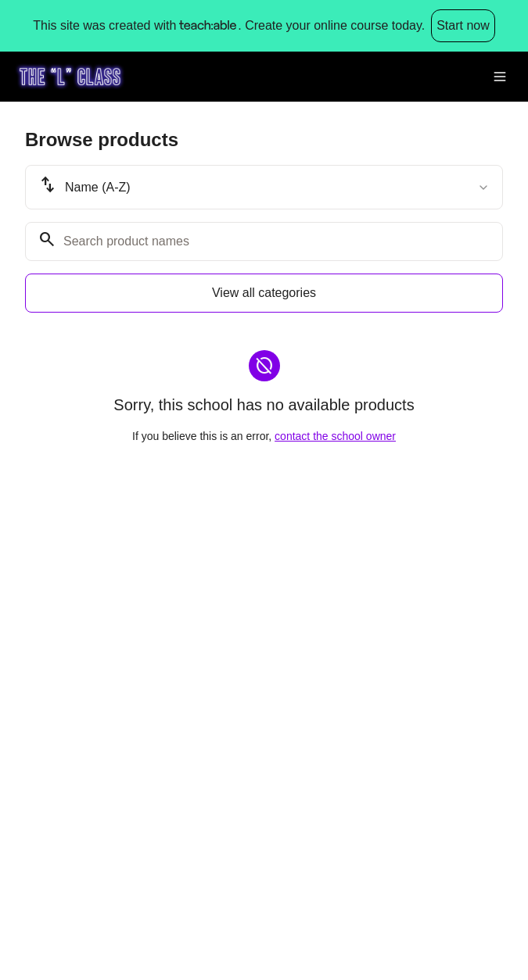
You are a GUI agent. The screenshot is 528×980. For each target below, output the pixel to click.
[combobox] (264, 187)
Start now (463, 25)
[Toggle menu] (500, 77)
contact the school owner (335, 436)
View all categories (264, 293)
